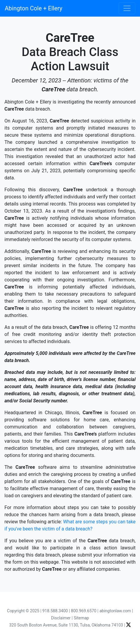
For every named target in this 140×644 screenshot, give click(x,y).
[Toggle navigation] (127, 8)
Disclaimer (61, 618)
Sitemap (81, 618)
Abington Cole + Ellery (33, 8)
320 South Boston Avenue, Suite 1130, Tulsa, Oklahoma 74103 (66, 625)
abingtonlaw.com (115, 611)
